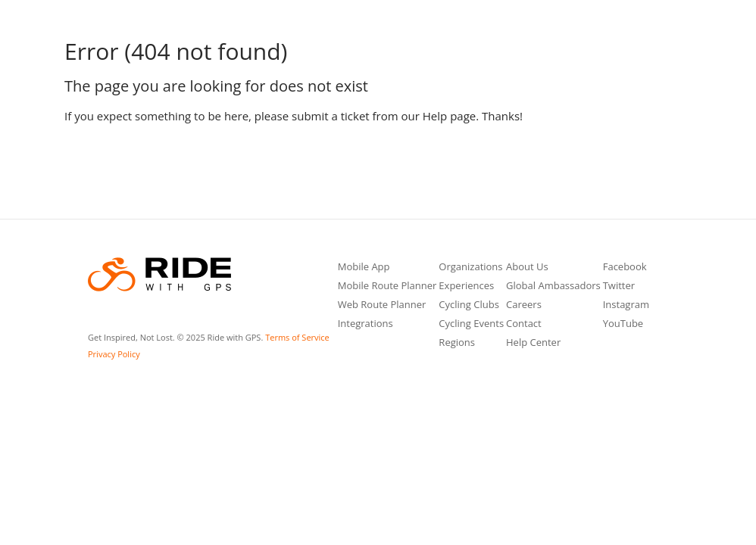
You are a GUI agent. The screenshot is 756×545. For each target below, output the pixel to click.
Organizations (470, 268)
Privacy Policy (114, 354)
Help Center (533, 343)
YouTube (623, 324)
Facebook (625, 268)
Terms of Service (297, 337)
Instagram (626, 305)
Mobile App (364, 268)
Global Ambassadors (553, 287)
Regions (457, 343)
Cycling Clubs (469, 305)
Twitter (619, 287)
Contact (524, 324)
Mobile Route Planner (387, 287)
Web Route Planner (382, 305)
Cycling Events (471, 324)
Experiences (466, 287)
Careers (524, 305)
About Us (527, 268)
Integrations (366, 324)
